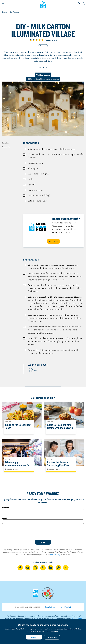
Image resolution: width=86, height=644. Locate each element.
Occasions (43, 46)
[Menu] (3, 4)
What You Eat (66, 607)
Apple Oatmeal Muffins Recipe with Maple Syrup (60, 426)
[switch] (43, 79)
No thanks (52, 637)
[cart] (80, 4)
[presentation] (43, 532)
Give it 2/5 (34, 40)
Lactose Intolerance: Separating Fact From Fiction (58, 465)
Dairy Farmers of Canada (43, 5)
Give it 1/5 (31, 40)
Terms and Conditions (50, 631)
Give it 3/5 (37, 40)
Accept (34, 637)
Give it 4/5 (40, 40)
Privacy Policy (32, 631)
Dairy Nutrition (50, 607)
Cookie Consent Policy (72, 629)
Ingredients (6, 143)
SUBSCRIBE (53, 241)
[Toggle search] (84, 4)
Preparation (6, 147)
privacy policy (55, 554)
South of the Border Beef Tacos (18, 426)
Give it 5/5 (42, 40)
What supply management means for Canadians (17, 465)
